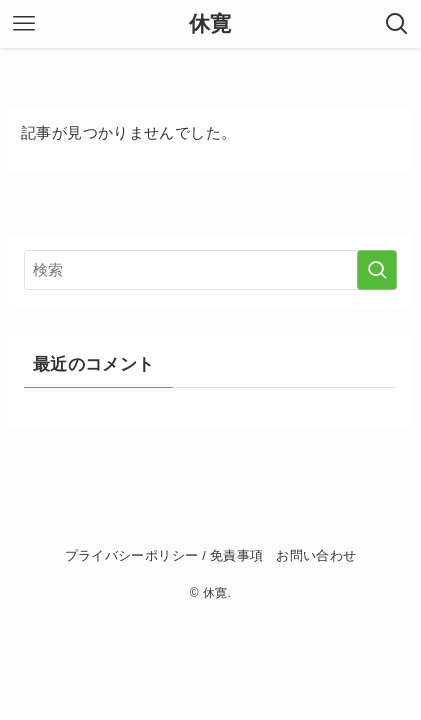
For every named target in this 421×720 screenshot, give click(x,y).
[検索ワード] (210, 270)
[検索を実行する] (377, 270)
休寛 (210, 23)
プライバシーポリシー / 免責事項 (164, 556)
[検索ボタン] (397, 24)
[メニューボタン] (24, 24)
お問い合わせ (316, 556)
